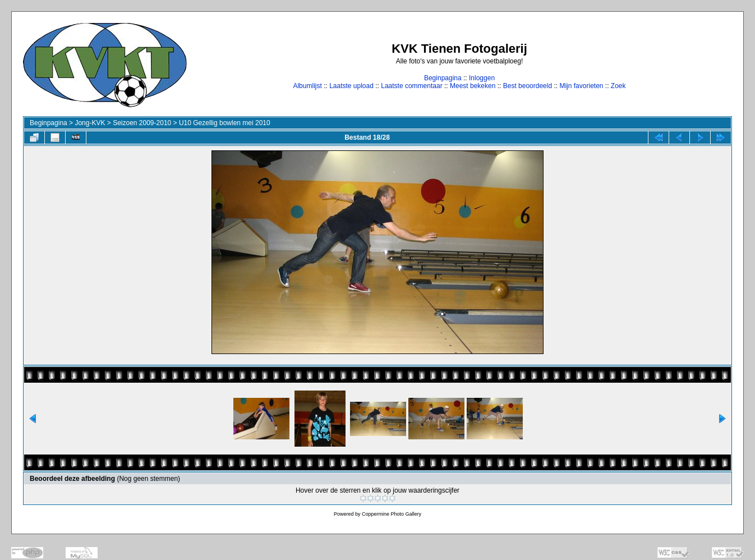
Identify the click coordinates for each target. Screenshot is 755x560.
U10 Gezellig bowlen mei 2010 (225, 123)
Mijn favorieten (581, 86)
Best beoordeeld (528, 86)
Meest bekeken (473, 86)
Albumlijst (307, 86)
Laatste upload (351, 86)
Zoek (618, 86)
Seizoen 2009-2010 (142, 123)
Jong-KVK (90, 123)
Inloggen (482, 78)
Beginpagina (443, 78)
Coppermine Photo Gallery (392, 514)
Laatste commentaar (411, 86)
